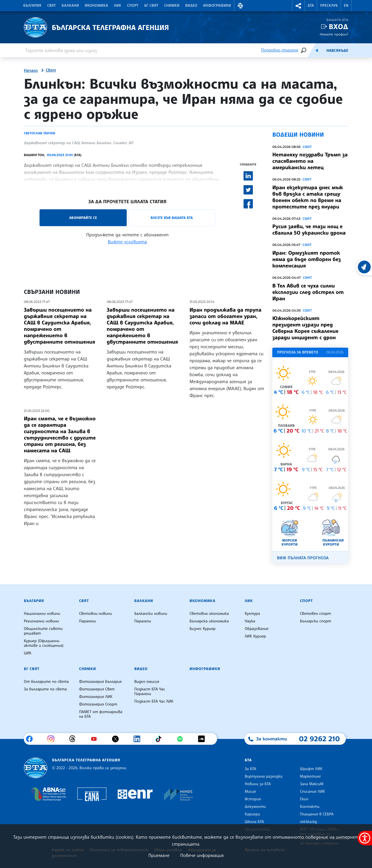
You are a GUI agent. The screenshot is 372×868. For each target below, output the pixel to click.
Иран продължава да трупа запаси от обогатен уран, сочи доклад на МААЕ (226, 316)
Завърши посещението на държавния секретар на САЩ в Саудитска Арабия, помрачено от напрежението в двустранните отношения (59, 326)
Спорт (133, 6)
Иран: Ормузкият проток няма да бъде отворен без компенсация (307, 259)
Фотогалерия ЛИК (96, 697)
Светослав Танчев (40, 133)
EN (346, 6)
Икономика (97, 6)
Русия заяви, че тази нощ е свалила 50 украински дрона (309, 230)
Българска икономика (209, 621)
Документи (255, 807)
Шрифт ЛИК (311, 769)
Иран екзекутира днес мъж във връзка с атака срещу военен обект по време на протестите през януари (308, 197)
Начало (31, 71)
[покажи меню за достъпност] (365, 838)
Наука (250, 621)
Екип (304, 799)
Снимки (172, 6)
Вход (338, 27)
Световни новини (95, 614)
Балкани (70, 6)
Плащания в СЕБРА (317, 814)
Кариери (252, 814)
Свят (51, 6)
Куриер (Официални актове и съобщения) (44, 643)
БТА (311, 6)
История (253, 799)
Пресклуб (329, 6)
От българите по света (46, 682)
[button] (240, 6)
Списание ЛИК (312, 792)
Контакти (310, 807)
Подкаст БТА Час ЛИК (154, 701)
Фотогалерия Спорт (98, 704)
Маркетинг (310, 776)
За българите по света (45, 689)
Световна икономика (209, 614)
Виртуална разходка (264, 776)
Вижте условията (127, 242)
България (32, 6)
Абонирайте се (83, 218)
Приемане (159, 855)
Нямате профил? (334, 34)
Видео (192, 6)
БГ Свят (151, 6)
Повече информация (202, 855)
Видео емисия (147, 682)
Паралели (87, 621)
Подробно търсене (280, 50)
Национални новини (42, 614)
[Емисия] (317, 50)
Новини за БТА (258, 784)
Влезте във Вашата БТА (172, 218)
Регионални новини (41, 621)
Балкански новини (151, 614)
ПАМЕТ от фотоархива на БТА (101, 714)
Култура (252, 614)
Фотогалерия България (100, 682)
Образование (257, 629)
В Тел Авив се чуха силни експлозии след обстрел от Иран (308, 292)
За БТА (250, 769)
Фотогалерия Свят (97, 689)
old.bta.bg (308, 822)
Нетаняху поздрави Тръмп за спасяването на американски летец (310, 161)
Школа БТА (254, 822)
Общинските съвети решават (43, 631)
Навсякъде (337, 51)
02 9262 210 (319, 739)
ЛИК (118, 6)
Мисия (250, 792)
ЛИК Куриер (255, 636)
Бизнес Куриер (203, 629)
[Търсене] (303, 50)
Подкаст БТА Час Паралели (150, 692)
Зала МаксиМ (312, 784)
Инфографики (217, 6)
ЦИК (28, 653)
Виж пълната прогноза (303, 558)
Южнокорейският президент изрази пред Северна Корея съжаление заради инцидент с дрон (305, 328)
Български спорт (315, 621)
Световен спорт (315, 614)
